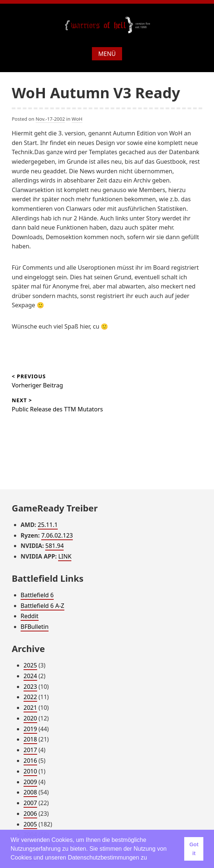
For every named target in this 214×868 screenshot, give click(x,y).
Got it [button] (194, 849)
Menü (107, 54)
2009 (30, 782)
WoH (77, 119)
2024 (30, 676)
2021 (30, 708)
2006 (30, 814)
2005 (30, 824)
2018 (30, 739)
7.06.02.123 (57, 535)
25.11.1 (48, 525)
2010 (30, 771)
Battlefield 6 (37, 595)
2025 (30, 665)
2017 (30, 750)
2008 (30, 792)
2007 (30, 803)
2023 (30, 687)
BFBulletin (35, 627)
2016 (30, 761)
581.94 (54, 546)
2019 (30, 729)
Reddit (30, 616)
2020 (30, 718)
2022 (30, 697)
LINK (65, 556)
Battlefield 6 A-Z (42, 606)
